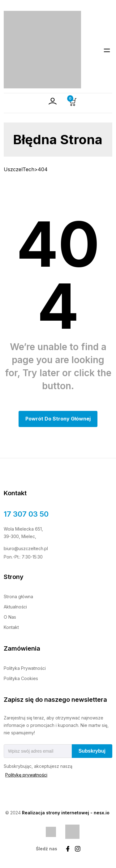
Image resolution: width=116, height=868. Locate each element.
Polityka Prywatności (25, 668)
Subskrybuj (92, 751)
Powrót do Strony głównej (58, 419)
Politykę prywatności (26, 775)
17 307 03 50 (26, 514)
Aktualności (15, 607)
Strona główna (18, 596)
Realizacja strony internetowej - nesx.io (66, 813)
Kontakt (11, 627)
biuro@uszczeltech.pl (26, 548)
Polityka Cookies (21, 678)
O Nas (10, 617)
